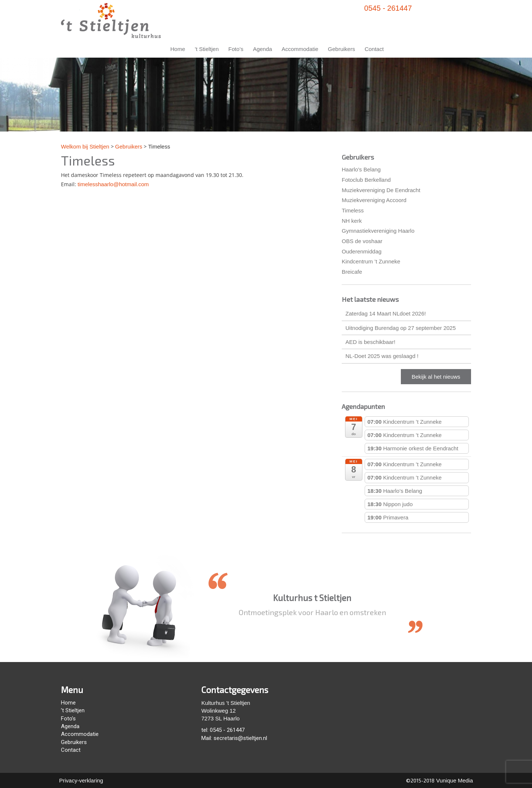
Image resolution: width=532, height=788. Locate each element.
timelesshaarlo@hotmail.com (113, 184)
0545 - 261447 (388, 8)
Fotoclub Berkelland (366, 180)
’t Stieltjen (207, 49)
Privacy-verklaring (81, 780)
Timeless (353, 210)
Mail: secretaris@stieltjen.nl (234, 738)
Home (178, 49)
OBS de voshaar (362, 241)
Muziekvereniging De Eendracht (381, 190)
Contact (374, 49)
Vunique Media (454, 780)
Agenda (263, 49)
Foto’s (236, 49)
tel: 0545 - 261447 (223, 730)
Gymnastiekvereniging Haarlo (378, 231)
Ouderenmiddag (362, 251)
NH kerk (352, 221)
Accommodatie (300, 49)
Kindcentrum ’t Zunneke (371, 261)
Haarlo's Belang (361, 169)
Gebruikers (342, 49)
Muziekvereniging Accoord (374, 200)
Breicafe (352, 272)
